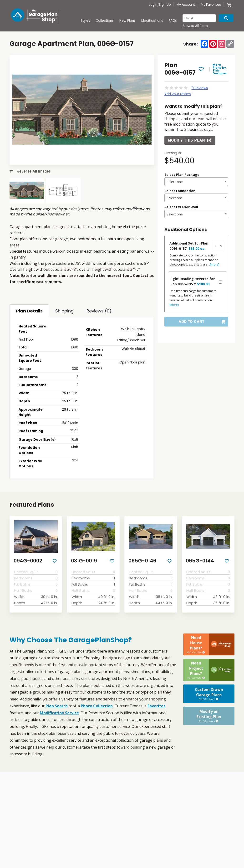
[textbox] (196, 182)
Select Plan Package (182, 175)
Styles (85, 21)
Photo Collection (97, 706)
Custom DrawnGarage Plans (209, 678)
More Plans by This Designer (220, 69)
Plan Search (57, 706)
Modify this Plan (190, 140)
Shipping (64, 311)
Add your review (178, 94)
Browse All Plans (195, 26)
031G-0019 (84, 561)
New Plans (127, 21)
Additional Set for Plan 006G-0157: (189, 246)
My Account (186, 5)
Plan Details (29, 311)
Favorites (156, 706)
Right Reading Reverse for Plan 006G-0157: (192, 281)
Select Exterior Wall (181, 207)
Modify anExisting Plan (209, 696)
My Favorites (211, 5)
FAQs (173, 21)
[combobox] (196, 182)
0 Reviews (200, 88)
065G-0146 (142, 561)
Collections (105, 21)
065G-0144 (200, 561)
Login (153, 5)
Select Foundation (180, 191)
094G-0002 (28, 561)
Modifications (152, 21)
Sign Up (165, 5)
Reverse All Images (30, 171)
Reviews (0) (99, 311)
